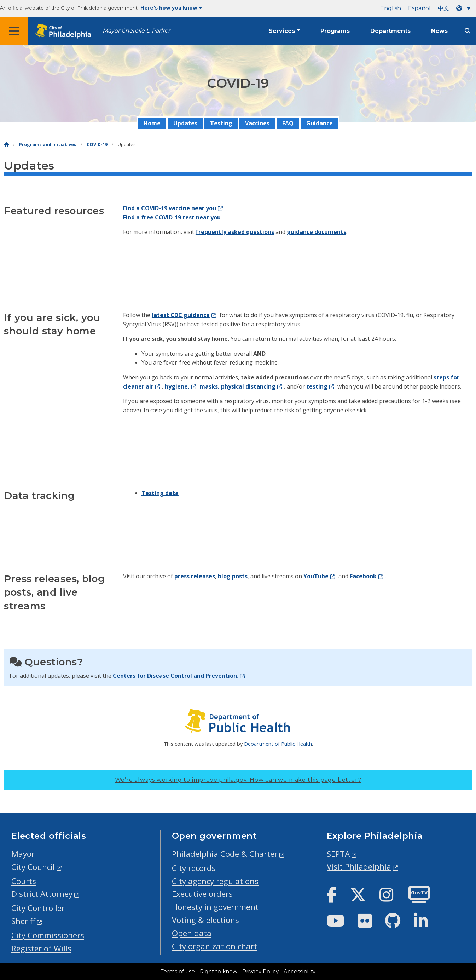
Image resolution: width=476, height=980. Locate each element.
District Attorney (42, 894)
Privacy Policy (260, 972)
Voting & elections (205, 920)
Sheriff (23, 921)
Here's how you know (171, 8)
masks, (210, 386)
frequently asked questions (235, 232)
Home (152, 123)
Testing (221, 123)
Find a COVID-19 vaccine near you (170, 208)
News (439, 31)
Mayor (23, 854)
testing (317, 386)
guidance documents (317, 232)
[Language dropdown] (465, 8)
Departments (390, 31)
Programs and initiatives (48, 145)
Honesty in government (215, 907)
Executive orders (202, 894)
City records (194, 868)
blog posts (233, 576)
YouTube (316, 576)
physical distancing (248, 386)
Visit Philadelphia (359, 867)
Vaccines (257, 123)
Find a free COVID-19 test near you (172, 217)
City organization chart (214, 946)
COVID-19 (97, 145)
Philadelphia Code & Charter (225, 854)
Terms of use (178, 972)
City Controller (38, 908)
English (391, 8)
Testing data (160, 493)
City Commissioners (48, 935)
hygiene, (177, 386)
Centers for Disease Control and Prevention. (176, 676)
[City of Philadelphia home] (65, 31)
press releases (195, 576)
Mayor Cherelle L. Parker (136, 31)
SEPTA (338, 854)
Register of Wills (41, 948)
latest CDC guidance (181, 315)
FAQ (288, 123)
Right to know (219, 972)
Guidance (320, 123)
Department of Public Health (278, 744)
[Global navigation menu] (14, 31)
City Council (33, 867)
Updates (185, 123)
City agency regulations (215, 881)
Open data (192, 933)
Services (282, 31)
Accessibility (300, 972)
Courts (24, 881)
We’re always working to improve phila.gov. (238, 780)
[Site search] (468, 31)
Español (419, 8)
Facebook (363, 576)
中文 (443, 8)
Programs (335, 31)
